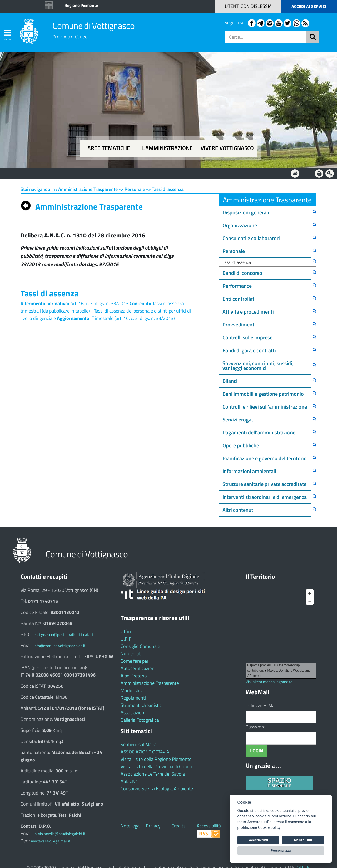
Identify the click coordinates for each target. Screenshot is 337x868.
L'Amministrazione (165, 173)
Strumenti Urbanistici (142, 705)
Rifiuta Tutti (303, 840)
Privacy (153, 826)
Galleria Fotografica (140, 720)
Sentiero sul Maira (139, 744)
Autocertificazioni (138, 668)
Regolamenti (133, 698)
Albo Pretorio (134, 676)
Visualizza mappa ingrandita (269, 682)
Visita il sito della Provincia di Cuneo (156, 767)
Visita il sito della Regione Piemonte (156, 759)
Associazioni (133, 713)
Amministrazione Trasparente (150, 683)
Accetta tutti (258, 840)
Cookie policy (269, 828)
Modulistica (132, 690)
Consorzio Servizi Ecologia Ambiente (157, 789)
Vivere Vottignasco (227, 148)
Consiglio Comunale (140, 646)
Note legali (131, 826)
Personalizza (281, 850)
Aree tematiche (109, 148)
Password (256, 727)
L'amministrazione (167, 148)
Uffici (126, 631)
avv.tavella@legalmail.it (51, 841)
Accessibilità (209, 826)
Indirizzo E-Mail (261, 705)
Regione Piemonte (81, 5)
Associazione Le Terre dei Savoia (153, 774)
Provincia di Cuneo (70, 36)
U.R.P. (127, 639)
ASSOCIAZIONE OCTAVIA (145, 752)
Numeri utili (132, 654)
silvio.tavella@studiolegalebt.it (60, 834)
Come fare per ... (137, 661)
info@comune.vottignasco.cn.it (60, 646)
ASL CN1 (129, 781)
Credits (178, 826)
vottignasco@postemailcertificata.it (64, 635)
